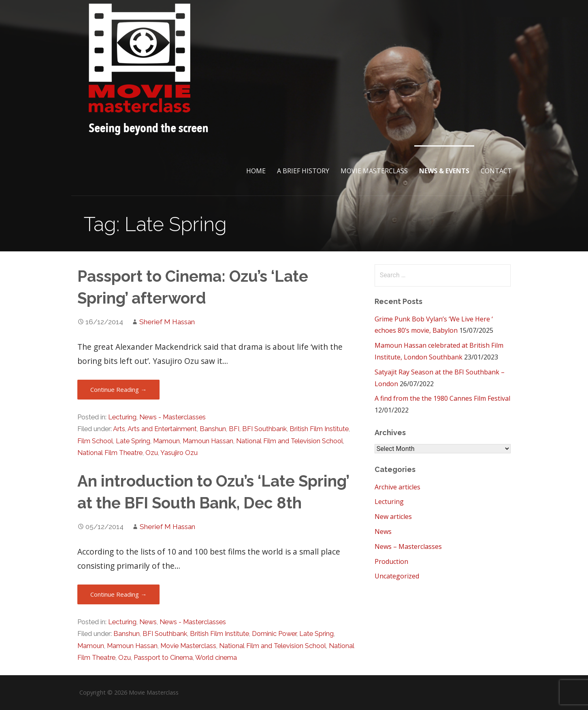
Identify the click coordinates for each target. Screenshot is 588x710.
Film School (95, 441)
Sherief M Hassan (167, 322)
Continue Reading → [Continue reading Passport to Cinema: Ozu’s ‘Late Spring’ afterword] (118, 389)
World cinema (216, 658)
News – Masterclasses (408, 546)
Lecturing (122, 417)
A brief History (303, 171)
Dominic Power (274, 634)
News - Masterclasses (173, 417)
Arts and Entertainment (162, 429)
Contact (496, 171)
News (148, 622)
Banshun (213, 429)
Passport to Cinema (163, 658)
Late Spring (133, 441)
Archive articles (397, 487)
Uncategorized (397, 576)
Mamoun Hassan (208, 441)
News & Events (444, 171)
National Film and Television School (290, 441)
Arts (119, 429)
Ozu (152, 453)
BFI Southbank (264, 429)
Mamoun (166, 441)
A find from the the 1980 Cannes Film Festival (442, 398)
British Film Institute (319, 429)
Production (391, 561)
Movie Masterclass (374, 171)
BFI (234, 429)
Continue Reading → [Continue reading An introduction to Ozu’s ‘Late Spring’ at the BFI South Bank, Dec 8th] (118, 594)
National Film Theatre (110, 453)
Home (256, 171)
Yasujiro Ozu (179, 453)
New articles (393, 517)
